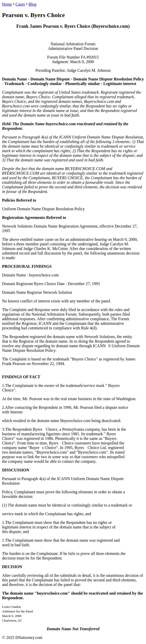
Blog (32, 4)
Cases (20, 4)
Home (7, 4)
